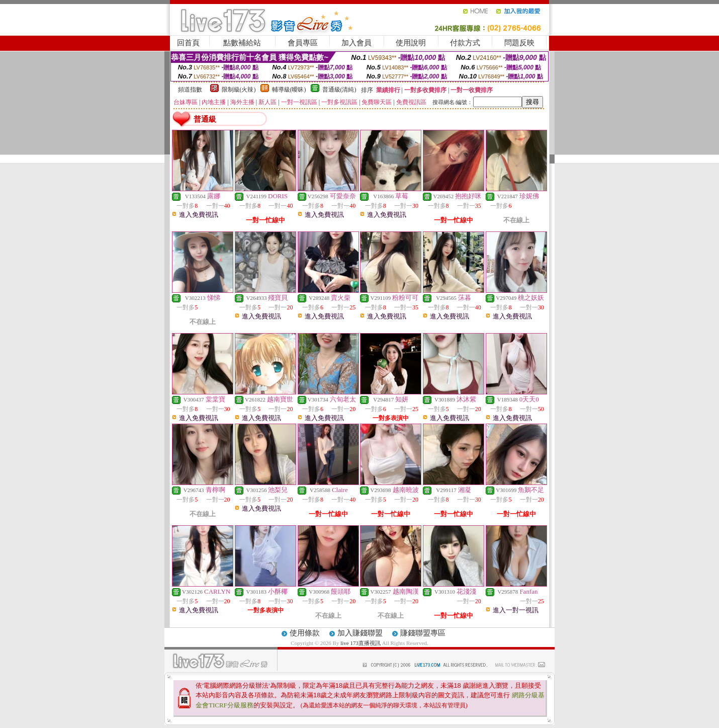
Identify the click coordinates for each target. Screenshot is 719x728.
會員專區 (303, 43)
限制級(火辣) (239, 90)
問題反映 (519, 43)
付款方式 (465, 43)
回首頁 (188, 43)
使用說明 (411, 43)
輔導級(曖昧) (289, 90)
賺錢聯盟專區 (423, 633)
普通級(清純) (339, 90)
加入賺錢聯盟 (360, 633)
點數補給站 (242, 43)
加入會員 (356, 43)
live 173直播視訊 (361, 643)
